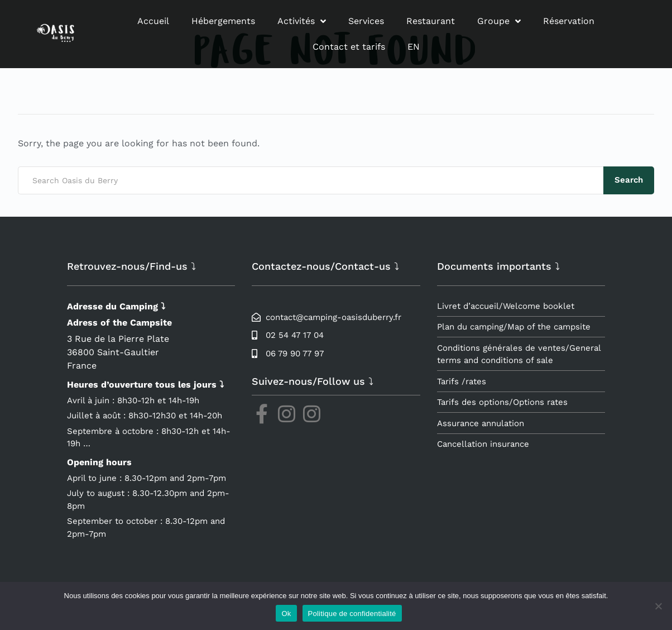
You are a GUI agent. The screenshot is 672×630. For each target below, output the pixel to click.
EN (414, 47)
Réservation (569, 21)
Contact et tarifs (349, 47)
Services (366, 21)
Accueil (153, 21)
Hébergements (223, 21)
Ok (286, 614)
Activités (302, 21)
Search (629, 180)
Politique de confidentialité (352, 614)
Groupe (499, 21)
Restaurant (431, 21)
